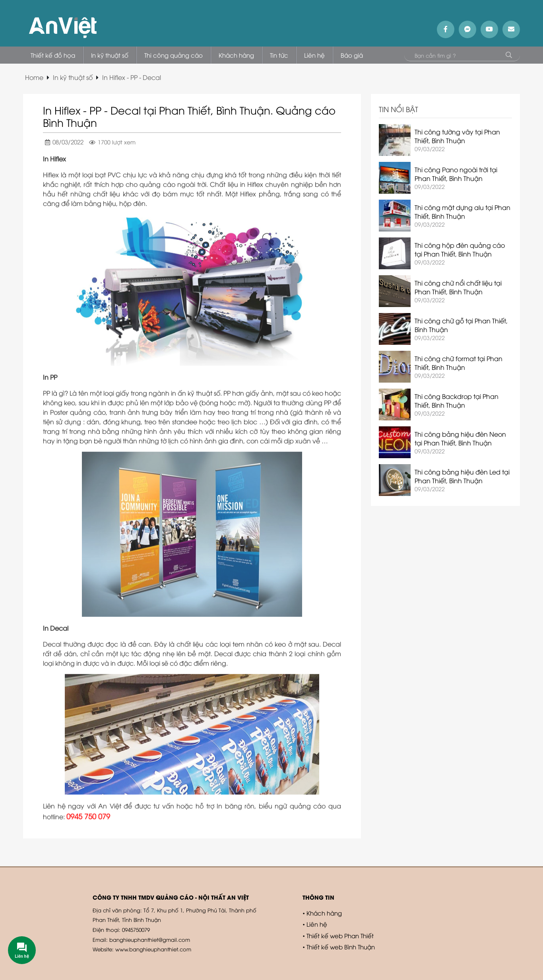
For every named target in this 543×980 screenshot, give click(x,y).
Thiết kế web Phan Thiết (340, 935)
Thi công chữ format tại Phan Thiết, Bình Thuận (459, 363)
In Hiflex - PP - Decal (132, 77)
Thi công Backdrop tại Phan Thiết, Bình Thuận (457, 401)
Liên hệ (317, 924)
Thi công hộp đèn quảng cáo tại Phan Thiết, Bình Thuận (460, 249)
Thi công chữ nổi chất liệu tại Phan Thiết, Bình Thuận (458, 287)
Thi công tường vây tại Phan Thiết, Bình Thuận (457, 136)
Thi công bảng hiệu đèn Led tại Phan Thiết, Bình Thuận (462, 476)
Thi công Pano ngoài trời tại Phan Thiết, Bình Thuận (456, 174)
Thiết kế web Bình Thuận (341, 947)
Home (34, 77)
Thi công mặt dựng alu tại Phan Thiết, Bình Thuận (463, 212)
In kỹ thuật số (73, 77)
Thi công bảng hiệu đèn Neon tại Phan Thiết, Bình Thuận (460, 438)
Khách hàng (324, 913)
